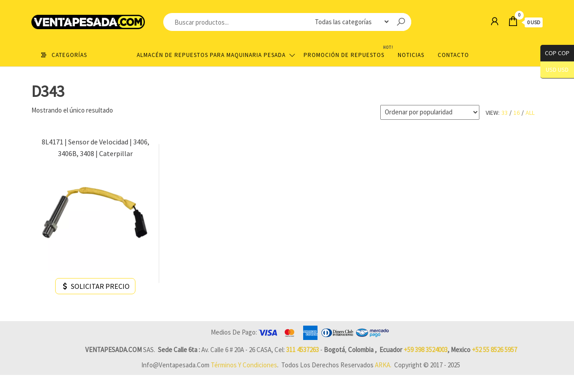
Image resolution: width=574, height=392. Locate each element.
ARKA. (383, 365)
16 (517, 113)
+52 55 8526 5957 (494, 350)
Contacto (453, 55)
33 (504, 113)
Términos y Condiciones (244, 365)
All (530, 113)
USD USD (557, 70)
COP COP (555, 53)
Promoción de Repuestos (347, 51)
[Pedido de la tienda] (430, 112)
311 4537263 (302, 350)
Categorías (69, 55)
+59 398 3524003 (426, 350)
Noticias (411, 55)
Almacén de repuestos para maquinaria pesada (211, 55)
